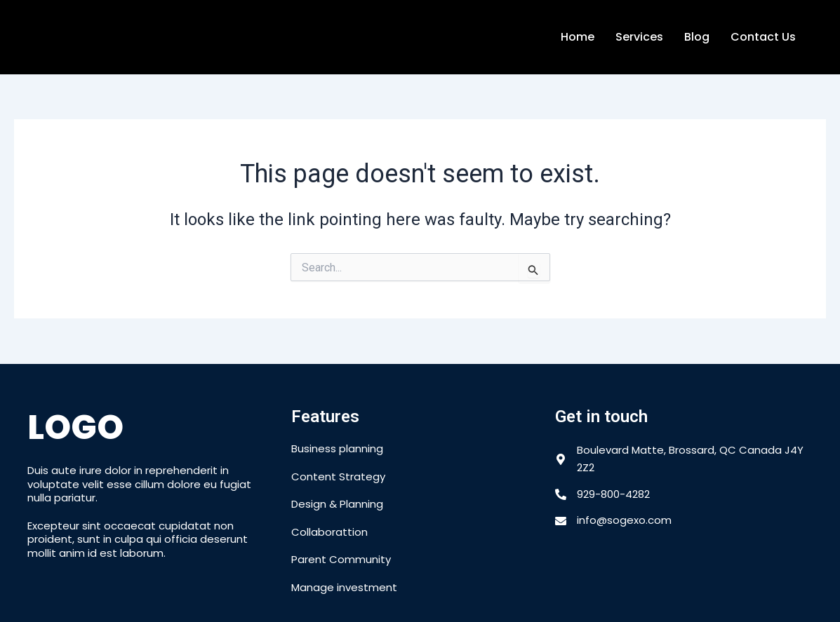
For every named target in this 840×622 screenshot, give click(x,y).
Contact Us (763, 37)
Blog (697, 37)
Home (578, 37)
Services (639, 37)
